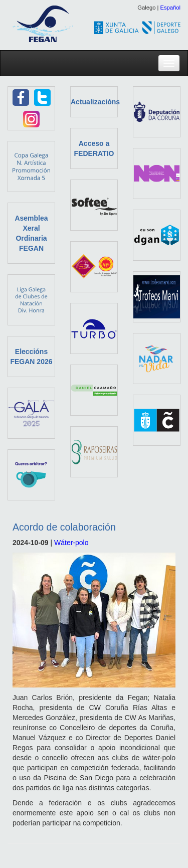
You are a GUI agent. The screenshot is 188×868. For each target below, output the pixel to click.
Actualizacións (95, 102)
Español (170, 8)
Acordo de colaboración (64, 527)
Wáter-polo (71, 543)
